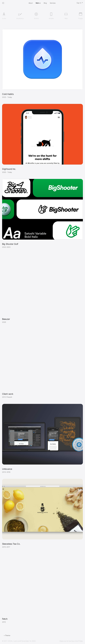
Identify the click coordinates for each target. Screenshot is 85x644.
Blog (45, 3)
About (30, 3)
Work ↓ (38, 3)
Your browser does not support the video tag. (42, 284)
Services (53, 3)
